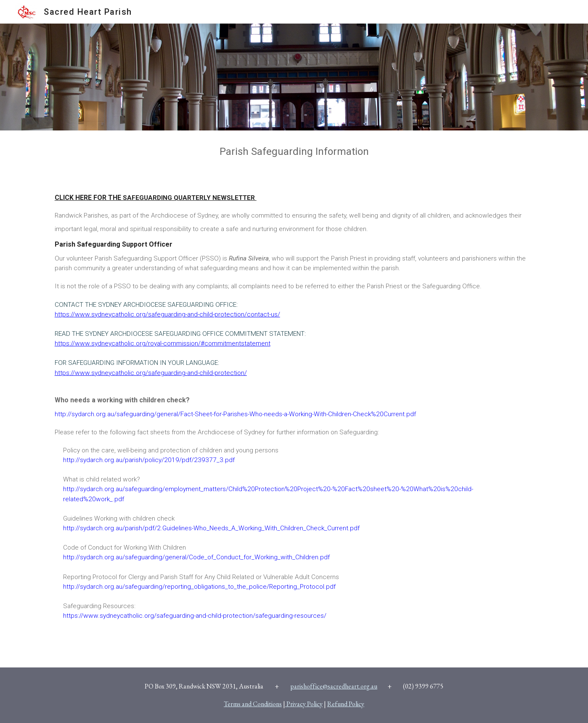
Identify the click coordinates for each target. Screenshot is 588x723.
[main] (294, 152)
